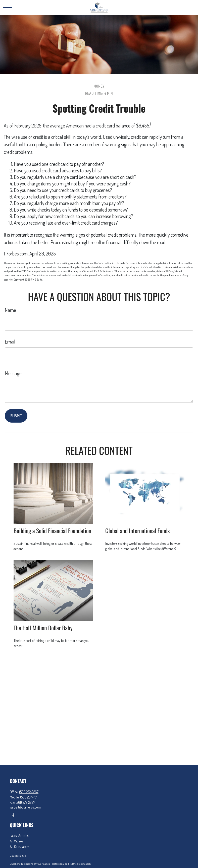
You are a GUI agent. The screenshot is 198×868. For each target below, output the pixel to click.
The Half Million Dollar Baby (43, 628)
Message (13, 373)
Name (10, 310)
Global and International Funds (137, 531)
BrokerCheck (84, 864)
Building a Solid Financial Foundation (52, 531)
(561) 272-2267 (29, 792)
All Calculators (19, 847)
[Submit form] (16, 416)
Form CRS (21, 856)
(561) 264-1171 (29, 797)
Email (10, 342)
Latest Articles (19, 836)
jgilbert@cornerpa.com (25, 807)
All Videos (16, 841)
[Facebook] (13, 815)
